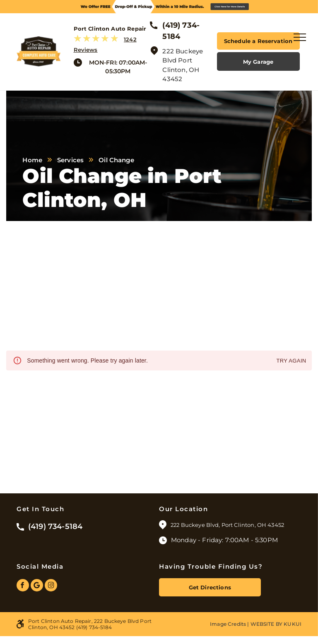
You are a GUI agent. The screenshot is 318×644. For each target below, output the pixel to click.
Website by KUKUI (276, 624)
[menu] (300, 37)
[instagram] (51, 586)
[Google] (37, 586)
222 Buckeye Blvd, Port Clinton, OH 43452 (228, 525)
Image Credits (228, 624)
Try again (291, 361)
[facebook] (23, 586)
